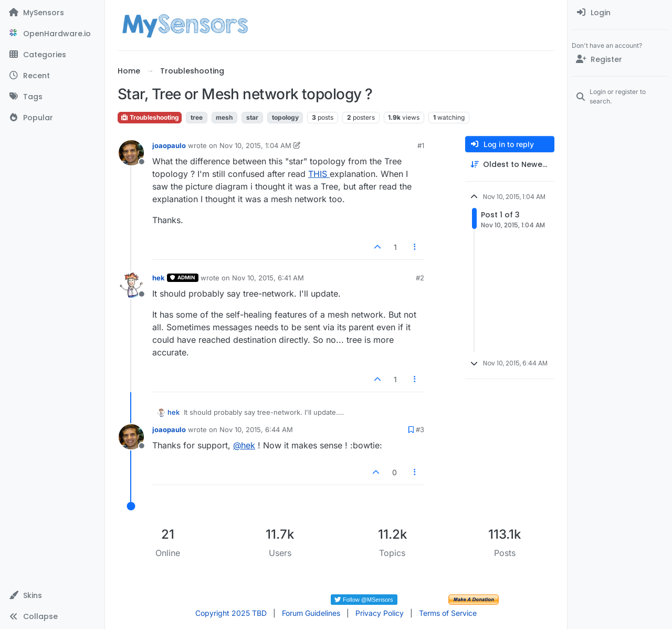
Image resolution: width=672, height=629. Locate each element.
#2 (420, 278)
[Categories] (52, 55)
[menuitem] (620, 13)
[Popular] (52, 118)
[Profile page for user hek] (131, 285)
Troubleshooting (150, 117)
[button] (52, 595)
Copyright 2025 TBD (231, 613)
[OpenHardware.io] (52, 34)
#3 (420, 429)
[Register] (620, 59)
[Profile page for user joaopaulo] (131, 153)
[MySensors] (52, 13)
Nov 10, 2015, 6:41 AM (268, 278)
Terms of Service (448, 613)
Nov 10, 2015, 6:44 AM (256, 429)
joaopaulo (169, 145)
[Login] (620, 13)
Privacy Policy (380, 613)
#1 (421, 145)
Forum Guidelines (311, 613)
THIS (319, 174)
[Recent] (52, 76)
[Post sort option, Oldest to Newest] (510, 165)
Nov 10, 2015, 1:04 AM (255, 145)
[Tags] (52, 97)
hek (159, 278)
